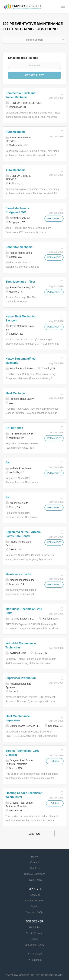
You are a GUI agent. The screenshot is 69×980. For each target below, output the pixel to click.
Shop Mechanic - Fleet (20, 282)
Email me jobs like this (23, 58)
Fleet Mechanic (16, 393)
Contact (34, 862)
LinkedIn (37, 960)
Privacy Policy (34, 880)
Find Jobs (34, 927)
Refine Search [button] (34, 40)
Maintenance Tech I (18, 574)
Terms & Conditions (34, 874)
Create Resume (34, 933)
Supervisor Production (21, 678)
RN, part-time (14, 428)
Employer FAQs (34, 912)
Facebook (37, 954)
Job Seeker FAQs (35, 945)
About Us (35, 868)
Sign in (34, 906)
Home (34, 857)
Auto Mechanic (15, 132)
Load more (34, 834)
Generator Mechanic (19, 247)
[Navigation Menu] (63, 6)
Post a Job (34, 895)
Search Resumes (34, 901)
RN (7, 463)
